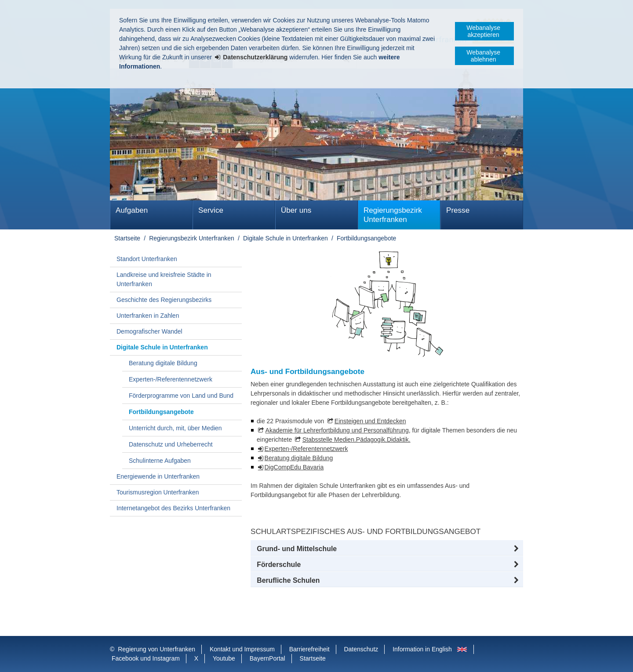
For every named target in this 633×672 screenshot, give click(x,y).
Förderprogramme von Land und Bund (181, 396)
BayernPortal (267, 658)
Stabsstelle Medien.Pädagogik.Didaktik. (357, 440)
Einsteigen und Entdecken (370, 421)
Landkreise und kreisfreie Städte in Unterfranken (164, 279)
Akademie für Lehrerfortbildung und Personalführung (337, 430)
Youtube (224, 658)
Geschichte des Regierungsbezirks (164, 300)
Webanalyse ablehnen (483, 56)
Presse (458, 210)
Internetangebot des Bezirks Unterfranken (173, 508)
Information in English (422, 649)
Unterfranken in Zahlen (148, 316)
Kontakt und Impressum (242, 649)
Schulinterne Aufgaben (160, 461)
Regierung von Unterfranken (156, 649)
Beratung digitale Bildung (163, 363)
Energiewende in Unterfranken (158, 476)
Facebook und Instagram (146, 658)
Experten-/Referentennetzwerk (171, 379)
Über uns (296, 210)
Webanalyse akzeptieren (483, 31)
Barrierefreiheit (309, 649)
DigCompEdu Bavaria (294, 467)
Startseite (127, 238)
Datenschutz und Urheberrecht (171, 444)
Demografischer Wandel (149, 331)
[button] (387, 549)
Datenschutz (361, 649)
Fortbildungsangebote (366, 238)
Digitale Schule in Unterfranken (286, 238)
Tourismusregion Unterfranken (158, 492)
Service (211, 210)
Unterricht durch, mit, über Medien (175, 428)
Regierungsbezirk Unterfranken (393, 215)
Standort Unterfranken (147, 259)
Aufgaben (132, 210)
